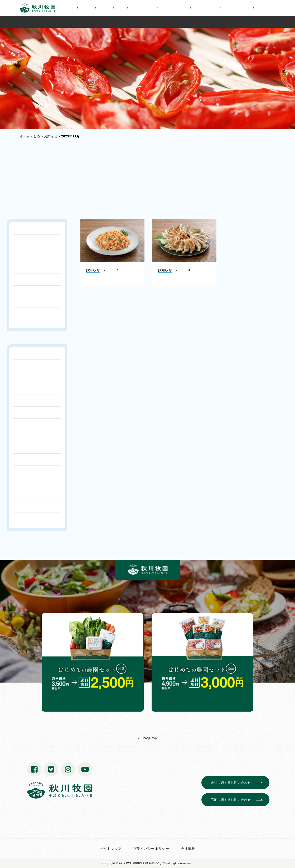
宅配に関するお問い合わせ (231, 800)
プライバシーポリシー (151, 849)
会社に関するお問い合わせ (231, 783)
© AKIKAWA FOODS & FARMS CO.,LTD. (141, 863)
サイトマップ (111, 849)
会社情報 (188, 849)
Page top (150, 738)
